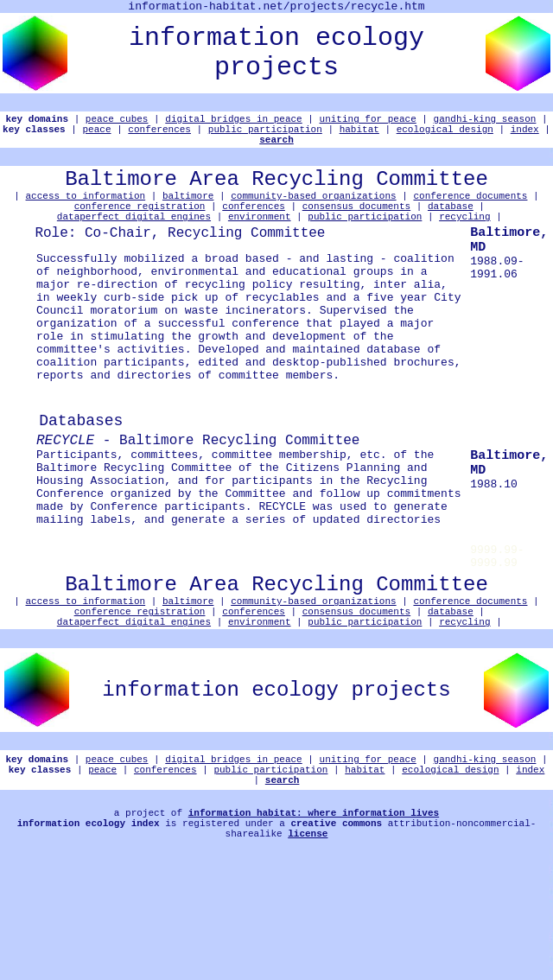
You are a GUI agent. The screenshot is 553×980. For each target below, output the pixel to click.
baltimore (188, 213)
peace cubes (117, 123)
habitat (359, 136)
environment (260, 239)
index (525, 136)
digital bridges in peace (233, 123)
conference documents (470, 213)
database (451, 226)
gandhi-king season (485, 123)
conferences (159, 136)
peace (97, 136)
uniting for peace (368, 123)
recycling (464, 239)
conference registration (140, 226)
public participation (265, 136)
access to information (86, 213)
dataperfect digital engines (134, 239)
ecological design (445, 136)
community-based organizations (313, 213)
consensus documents (356, 226)
